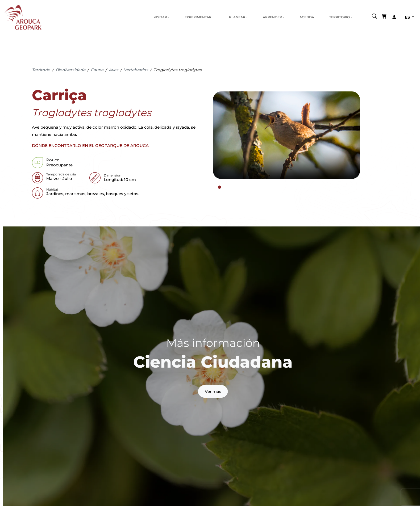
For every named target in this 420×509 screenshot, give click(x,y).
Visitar (160, 17)
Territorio (340, 17)
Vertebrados (136, 70)
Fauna (97, 70)
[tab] (219, 187)
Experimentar (198, 17)
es (408, 17)
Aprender (272, 17)
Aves (114, 70)
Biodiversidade (70, 70)
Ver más (213, 391)
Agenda (307, 17)
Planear (237, 17)
